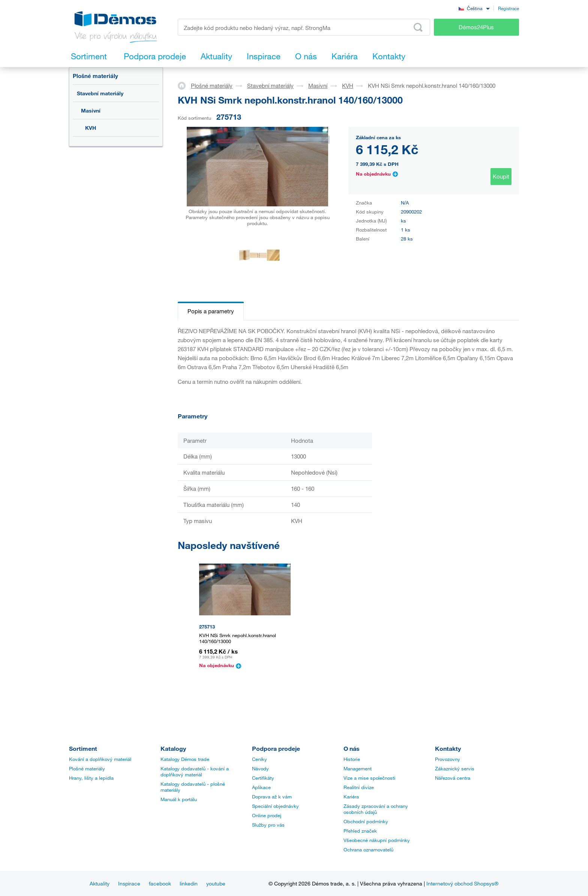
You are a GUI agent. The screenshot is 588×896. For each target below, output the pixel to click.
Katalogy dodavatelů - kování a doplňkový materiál (195, 771)
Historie (352, 759)
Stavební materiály (100, 93)
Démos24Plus (476, 27)
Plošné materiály (95, 76)
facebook (160, 883)
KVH (91, 128)
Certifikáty (263, 778)
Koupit (501, 176)
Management (358, 768)
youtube (216, 883)
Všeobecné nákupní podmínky (377, 840)
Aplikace (261, 787)
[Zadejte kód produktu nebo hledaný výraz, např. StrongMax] (304, 27)
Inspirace (129, 883)
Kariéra (351, 797)
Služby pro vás (268, 825)
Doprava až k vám (272, 797)
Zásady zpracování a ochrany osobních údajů (376, 809)
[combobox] (474, 8)
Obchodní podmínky (366, 821)
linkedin (189, 883)
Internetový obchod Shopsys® (462, 883)
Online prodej (267, 815)
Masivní (91, 110)
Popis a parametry (211, 311)
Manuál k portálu (179, 799)
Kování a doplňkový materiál (100, 759)
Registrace (508, 8)
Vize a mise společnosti (369, 778)
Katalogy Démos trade (185, 759)
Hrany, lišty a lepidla (91, 778)
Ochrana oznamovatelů (368, 849)
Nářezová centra (453, 778)
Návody (260, 768)
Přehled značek (360, 831)
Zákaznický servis (455, 768)
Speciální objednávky (275, 806)
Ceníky (259, 759)
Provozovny (448, 759)
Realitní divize (359, 787)
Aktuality (100, 883)
